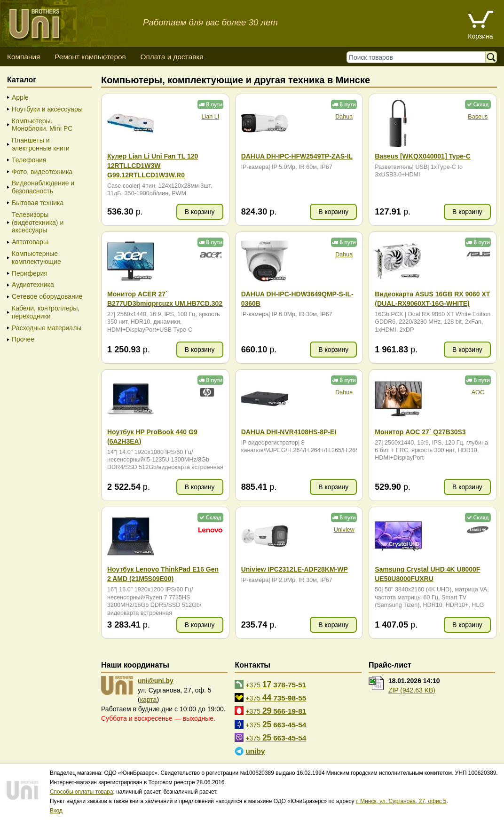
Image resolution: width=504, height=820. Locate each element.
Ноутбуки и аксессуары (47, 109)
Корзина (480, 36)
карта (149, 700)
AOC (478, 392)
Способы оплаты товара (82, 792)
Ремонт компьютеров (90, 57)
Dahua (344, 117)
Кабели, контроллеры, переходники (46, 312)
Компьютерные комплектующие (36, 258)
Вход (56, 811)
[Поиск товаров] (418, 57)
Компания (24, 57)
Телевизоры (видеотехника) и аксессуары (38, 223)
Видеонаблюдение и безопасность (43, 187)
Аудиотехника (33, 285)
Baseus (478, 117)
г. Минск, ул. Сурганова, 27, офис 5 (401, 801)
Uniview (344, 530)
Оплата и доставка (172, 57)
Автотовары (30, 242)
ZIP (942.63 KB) (412, 690)
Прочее (23, 339)
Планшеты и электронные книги (41, 144)
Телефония (29, 160)
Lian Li (210, 117)
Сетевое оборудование (47, 296)
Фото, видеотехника (42, 172)
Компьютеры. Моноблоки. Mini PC (42, 125)
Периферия (30, 273)
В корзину (200, 212)
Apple (20, 97)
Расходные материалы (47, 328)
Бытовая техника (38, 203)
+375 (276, 685)
